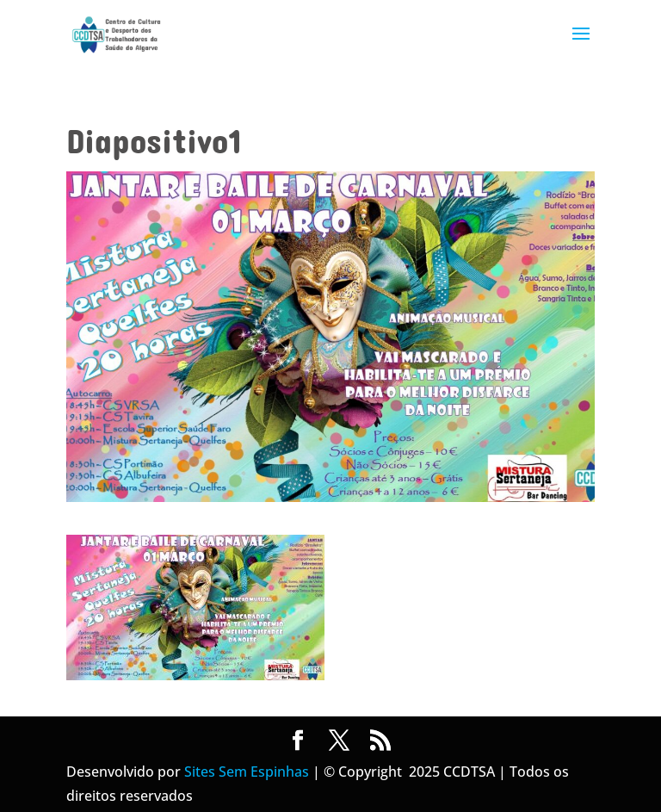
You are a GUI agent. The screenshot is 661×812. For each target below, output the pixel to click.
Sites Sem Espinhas (247, 772)
